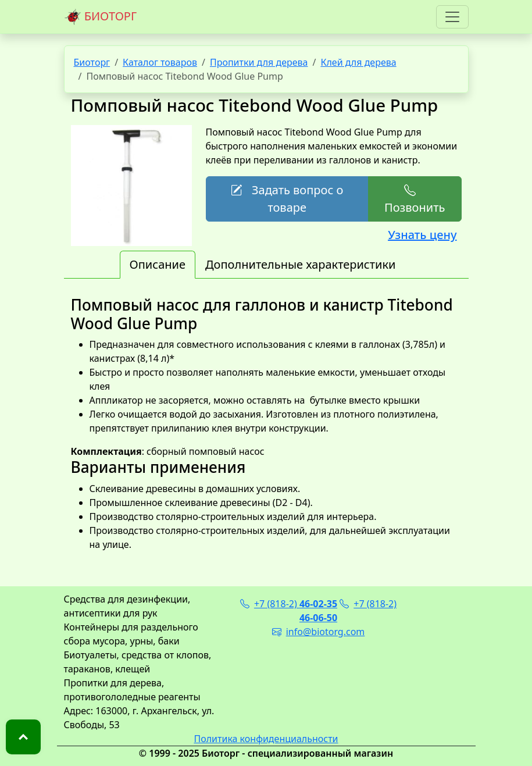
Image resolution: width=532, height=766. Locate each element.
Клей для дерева (358, 62)
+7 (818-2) (289, 604)
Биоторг (92, 62)
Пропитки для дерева (259, 62)
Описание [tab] (158, 264)
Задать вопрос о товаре (287, 199)
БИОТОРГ (101, 17)
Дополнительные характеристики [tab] (301, 264)
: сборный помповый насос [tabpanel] (266, 424)
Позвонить (415, 199)
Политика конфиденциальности (266, 739)
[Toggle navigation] (452, 17)
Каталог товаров (160, 62)
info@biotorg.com (319, 632)
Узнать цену (422, 235)
